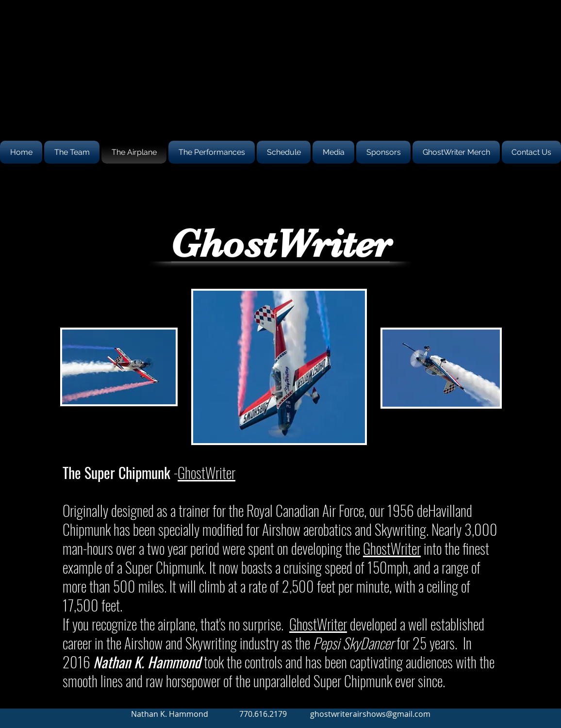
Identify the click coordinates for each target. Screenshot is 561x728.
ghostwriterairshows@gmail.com (370, 714)
